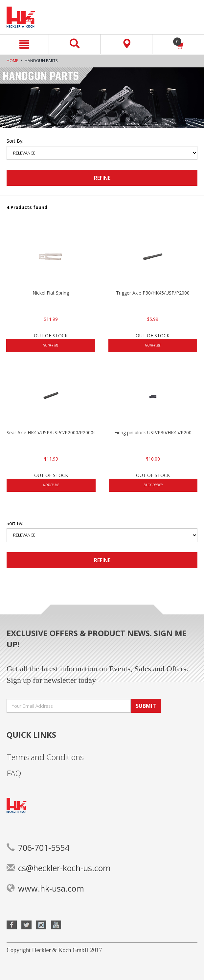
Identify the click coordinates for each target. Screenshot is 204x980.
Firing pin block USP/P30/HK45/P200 (153, 432)
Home (12, 61)
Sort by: (15, 141)
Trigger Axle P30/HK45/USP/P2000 (153, 293)
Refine (102, 178)
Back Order (153, 485)
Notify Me (51, 345)
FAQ (14, 773)
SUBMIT (146, 706)
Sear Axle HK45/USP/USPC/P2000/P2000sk (51, 432)
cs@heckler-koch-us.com (59, 868)
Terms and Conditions (45, 757)
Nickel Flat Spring (51, 293)
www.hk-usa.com (45, 888)
